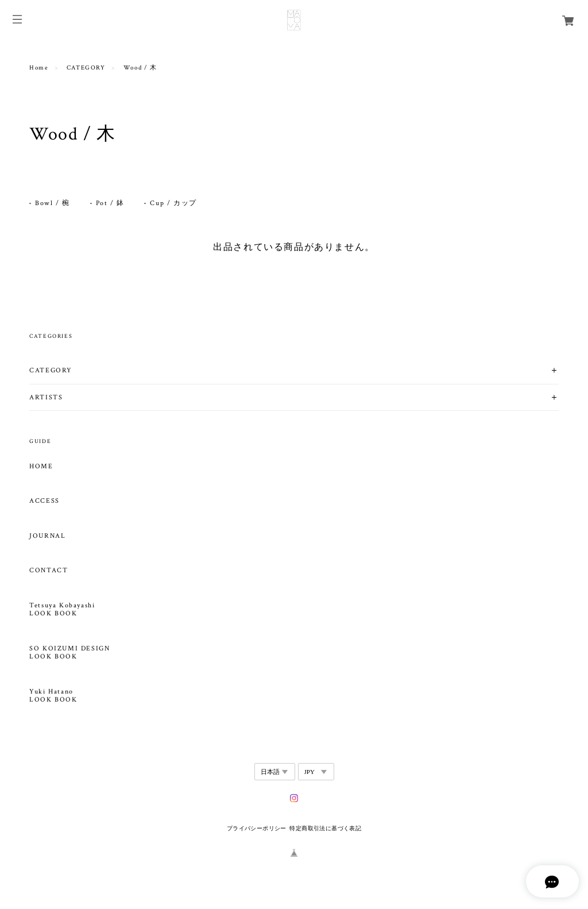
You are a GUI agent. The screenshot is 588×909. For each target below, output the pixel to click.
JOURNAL (47, 536)
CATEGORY (86, 68)
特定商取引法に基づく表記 (325, 828)
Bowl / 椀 (53, 203)
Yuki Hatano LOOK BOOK (53, 696)
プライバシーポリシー (257, 828)
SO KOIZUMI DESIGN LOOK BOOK (69, 653)
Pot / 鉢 (110, 203)
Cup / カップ (173, 203)
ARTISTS (46, 397)
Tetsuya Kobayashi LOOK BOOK (62, 610)
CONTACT (49, 571)
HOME (41, 467)
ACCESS (45, 501)
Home (39, 68)
